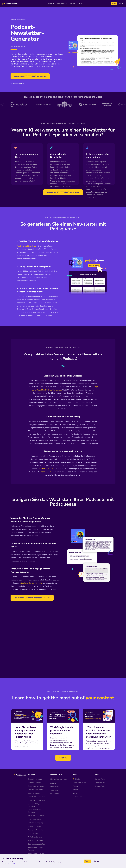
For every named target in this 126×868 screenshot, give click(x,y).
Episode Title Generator (36, 808)
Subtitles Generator (35, 794)
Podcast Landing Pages (36, 834)
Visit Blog (63, 769)
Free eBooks (55, 798)
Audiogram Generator (36, 841)
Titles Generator (34, 804)
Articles (53, 794)
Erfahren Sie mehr (47, 472)
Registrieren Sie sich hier (27, 246)
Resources (62, 3)
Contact (80, 3)
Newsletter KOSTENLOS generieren (30, 76)
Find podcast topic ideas (59, 790)
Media (75, 804)
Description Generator (36, 797)
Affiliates (76, 801)
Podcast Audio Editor (35, 852)
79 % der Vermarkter (46, 469)
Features (50, 3)
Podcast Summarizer (35, 801)
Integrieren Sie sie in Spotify (31, 583)
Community (54, 801)
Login (114, 3)
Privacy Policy (100, 790)
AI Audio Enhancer (35, 844)
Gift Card (77, 790)
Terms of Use (100, 794)
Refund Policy (100, 797)
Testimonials (77, 808)
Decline (96, 861)
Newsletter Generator (36, 827)
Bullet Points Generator (36, 811)
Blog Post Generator (35, 830)
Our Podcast (55, 805)
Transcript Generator (35, 790)
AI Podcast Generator (36, 848)
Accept (87, 861)
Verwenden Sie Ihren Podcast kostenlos (32, 598)
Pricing (72, 3)
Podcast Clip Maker (35, 837)
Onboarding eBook (79, 794)
